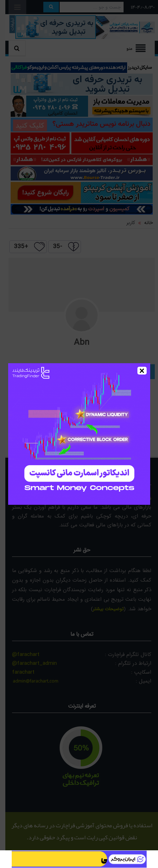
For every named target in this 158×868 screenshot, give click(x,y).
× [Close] (142, 371)
